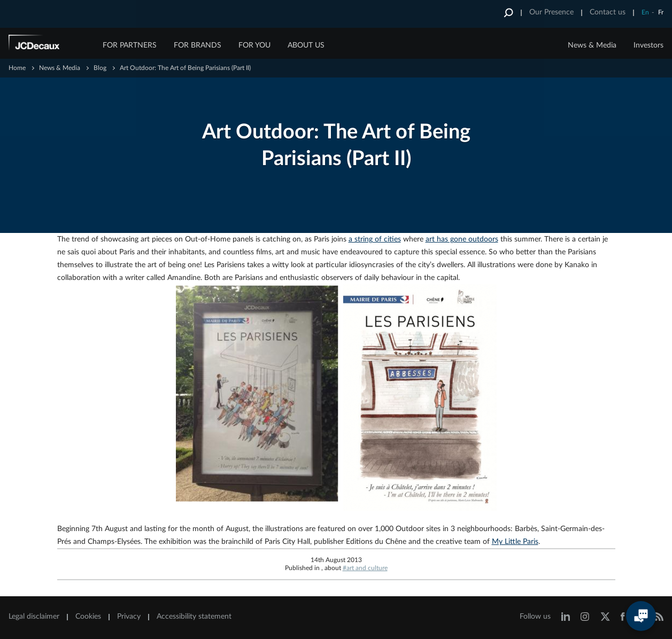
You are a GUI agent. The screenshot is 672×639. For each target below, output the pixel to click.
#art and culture (365, 568)
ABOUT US (306, 45)
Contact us (608, 12)
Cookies (88, 617)
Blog (100, 68)
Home (17, 68)
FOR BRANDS (198, 45)
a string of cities (375, 239)
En (645, 12)
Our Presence (551, 12)
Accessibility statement (194, 617)
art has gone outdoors (462, 239)
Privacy (129, 617)
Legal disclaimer (34, 617)
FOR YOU (254, 45)
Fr (661, 12)
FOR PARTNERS (130, 45)
